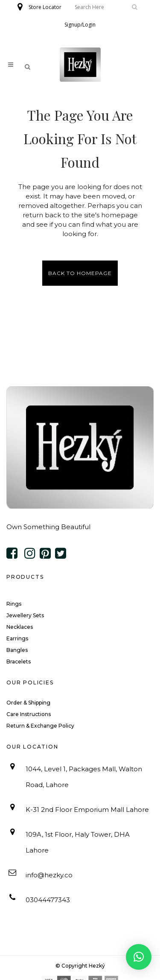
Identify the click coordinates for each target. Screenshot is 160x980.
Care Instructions (29, 714)
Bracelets (19, 662)
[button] (139, 957)
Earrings (17, 638)
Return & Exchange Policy (40, 726)
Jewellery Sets (25, 615)
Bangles (17, 650)
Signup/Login (80, 25)
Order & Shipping (28, 703)
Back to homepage (80, 273)
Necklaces (20, 627)
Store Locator (45, 7)
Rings (14, 604)
